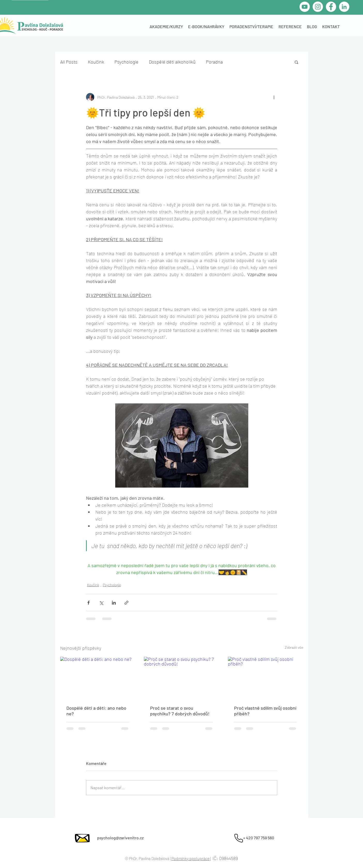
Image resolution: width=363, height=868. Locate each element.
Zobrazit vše (294, 647)
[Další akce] (274, 97)
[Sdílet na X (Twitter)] (101, 603)
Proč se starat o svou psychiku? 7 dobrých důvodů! (180, 711)
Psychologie (126, 62)
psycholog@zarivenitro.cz (120, 838)
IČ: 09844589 (225, 858)
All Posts (69, 62)
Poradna (214, 62)
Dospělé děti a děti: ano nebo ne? (96, 711)
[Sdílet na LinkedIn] (114, 603)
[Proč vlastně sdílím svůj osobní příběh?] (265, 678)
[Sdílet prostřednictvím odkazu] (126, 603)
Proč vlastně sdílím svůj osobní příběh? (265, 711)
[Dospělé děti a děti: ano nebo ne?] (98, 678)
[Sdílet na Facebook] (88, 603)
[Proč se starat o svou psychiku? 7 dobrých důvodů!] (182, 678)
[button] (296, 62)
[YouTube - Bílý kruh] (305, 7)
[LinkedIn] (344, 7)
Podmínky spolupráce (190, 858)
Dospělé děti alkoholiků (172, 62)
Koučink (96, 62)
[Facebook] (331, 7)
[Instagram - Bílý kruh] (318, 7)
